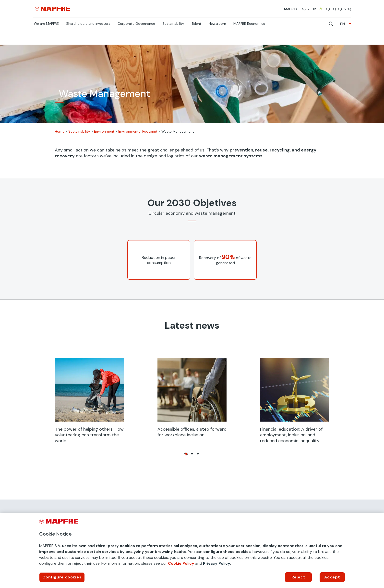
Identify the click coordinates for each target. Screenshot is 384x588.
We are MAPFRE (46, 24)
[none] (346, 24)
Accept (332, 577)
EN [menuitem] (342, 24)
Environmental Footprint (138, 131)
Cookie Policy (181, 563)
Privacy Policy (217, 563)
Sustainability (173, 24)
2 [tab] (192, 454)
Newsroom (217, 24)
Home (60, 131)
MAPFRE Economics (249, 24)
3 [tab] (198, 454)
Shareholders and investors (88, 24)
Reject (298, 577)
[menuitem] (346, 24)
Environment (104, 131)
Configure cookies (62, 577)
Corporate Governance (136, 24)
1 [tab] (186, 454)
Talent (196, 24)
